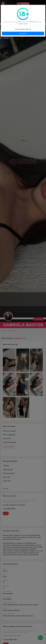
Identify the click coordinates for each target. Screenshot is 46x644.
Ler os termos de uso (23, 29)
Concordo (23, 34)
